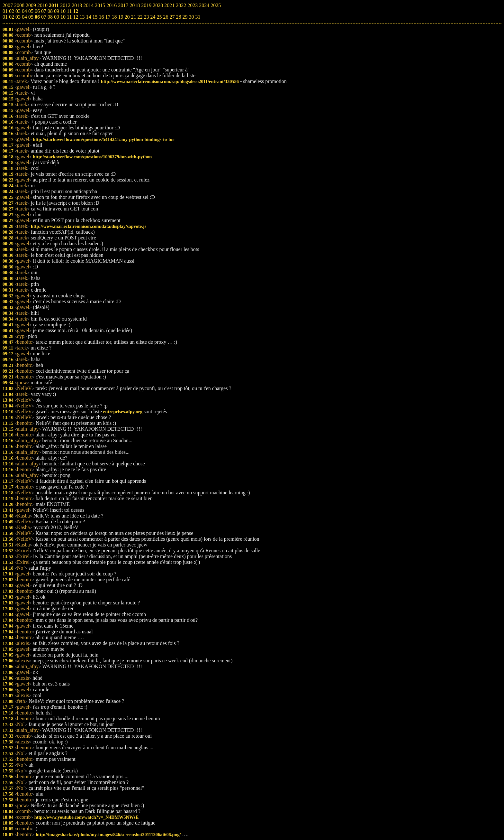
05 (31, 17)
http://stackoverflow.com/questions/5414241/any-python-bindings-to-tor (104, 139)
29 (185, 17)
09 (57, 17)
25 (159, 17)
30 (191, 17)
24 (153, 17)
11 (69, 17)
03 (18, 17)
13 (82, 17)
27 (172, 17)
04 (24, 17)
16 (101, 17)
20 (127, 17)
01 (5, 17)
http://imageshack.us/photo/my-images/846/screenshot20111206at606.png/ (108, 835)
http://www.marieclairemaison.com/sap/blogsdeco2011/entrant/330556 (170, 81)
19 (121, 17)
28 (178, 17)
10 (63, 17)
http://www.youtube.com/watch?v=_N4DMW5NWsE (87, 817)
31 (198, 17)
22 (140, 17)
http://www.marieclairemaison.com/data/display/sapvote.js (89, 226)
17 (108, 17)
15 (95, 17)
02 (12, 17)
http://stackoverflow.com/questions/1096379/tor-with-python (92, 157)
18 (114, 17)
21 (133, 17)
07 (44, 17)
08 (50, 17)
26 (166, 17)
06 (37, 17)
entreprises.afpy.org (123, 412)
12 (76, 17)
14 (88, 17)
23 (146, 17)
